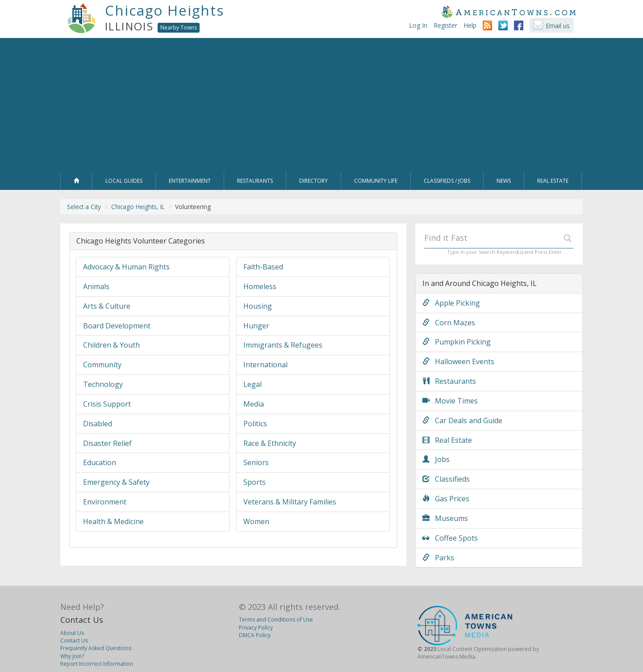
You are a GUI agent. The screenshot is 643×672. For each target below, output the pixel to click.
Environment (105, 502)
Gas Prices (446, 499)
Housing (258, 306)
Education (100, 462)
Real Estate (447, 440)
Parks (438, 558)
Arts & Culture (107, 306)
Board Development (117, 326)
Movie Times (450, 401)
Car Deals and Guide (462, 420)
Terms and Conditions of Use (276, 619)
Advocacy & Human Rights (126, 267)
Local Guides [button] (124, 181)
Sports (255, 482)
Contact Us (82, 620)
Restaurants (449, 381)
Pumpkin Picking (457, 342)
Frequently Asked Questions (96, 648)
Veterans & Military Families (290, 502)
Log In (418, 25)
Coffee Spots (450, 538)
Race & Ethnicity (270, 443)
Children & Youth (111, 345)
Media (254, 404)
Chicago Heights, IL (138, 207)
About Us (72, 633)
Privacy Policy (256, 628)
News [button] (504, 181)
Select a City (84, 207)
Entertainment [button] (190, 181)
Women (256, 521)
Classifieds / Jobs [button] (447, 181)
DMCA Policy (255, 635)
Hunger (256, 326)
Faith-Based (263, 267)
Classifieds (446, 479)
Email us (558, 26)
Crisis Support (107, 404)
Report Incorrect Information (97, 664)
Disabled (98, 424)
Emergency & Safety (116, 482)
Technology (103, 384)
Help (470, 25)
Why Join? (72, 656)
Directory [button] (313, 181)
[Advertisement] (321, 105)
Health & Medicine (113, 521)
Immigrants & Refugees (283, 345)
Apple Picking (451, 303)
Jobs (436, 459)
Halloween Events (458, 361)
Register (445, 25)
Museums (445, 518)
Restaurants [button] (255, 181)
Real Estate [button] (553, 181)
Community (102, 365)
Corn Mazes (449, 323)
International (265, 365)
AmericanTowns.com (509, 12)
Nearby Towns (179, 27)
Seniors (256, 462)
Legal (253, 384)
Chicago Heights (165, 10)
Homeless (260, 286)
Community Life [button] (376, 181)
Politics (255, 424)
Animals (96, 286)
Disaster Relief (107, 443)
